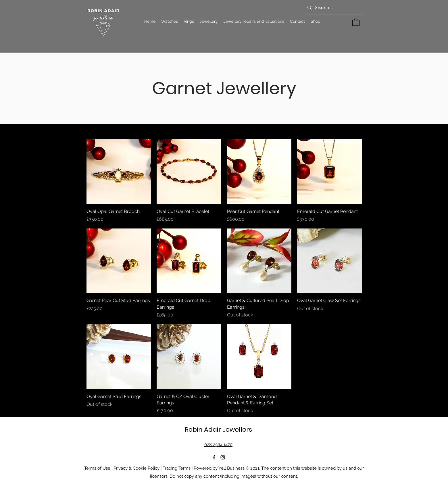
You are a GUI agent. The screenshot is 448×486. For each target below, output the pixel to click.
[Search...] (334, 8)
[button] (356, 22)
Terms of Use (97, 468)
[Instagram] (223, 457)
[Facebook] (214, 457)
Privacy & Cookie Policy (136, 468)
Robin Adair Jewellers (218, 430)
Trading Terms (177, 468)
